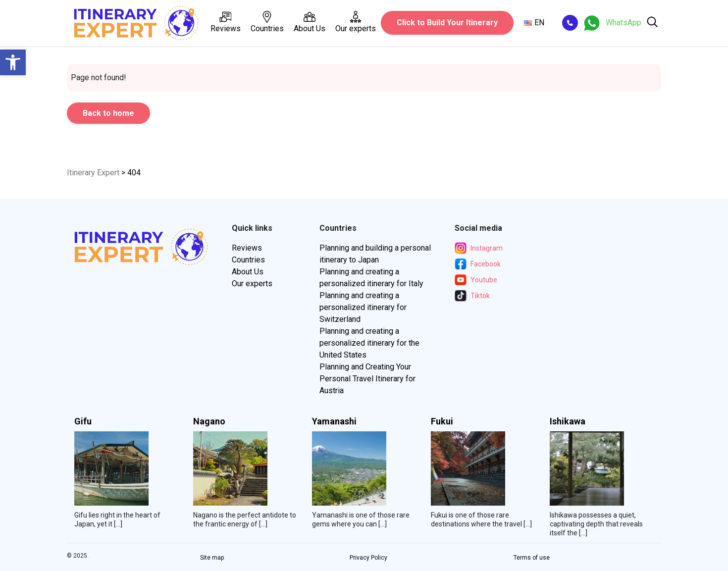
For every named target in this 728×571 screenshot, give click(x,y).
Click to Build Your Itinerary (447, 23)
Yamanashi (334, 421)
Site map (212, 558)
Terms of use (532, 558)
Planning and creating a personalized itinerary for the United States (369, 343)
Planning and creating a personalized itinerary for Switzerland (363, 307)
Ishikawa (568, 421)
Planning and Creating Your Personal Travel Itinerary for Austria (367, 379)
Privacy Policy (368, 558)
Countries (267, 22)
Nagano (209, 421)
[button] (13, 62)
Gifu (83, 421)
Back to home (108, 113)
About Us (310, 22)
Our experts (356, 22)
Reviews (226, 22)
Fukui (442, 421)
